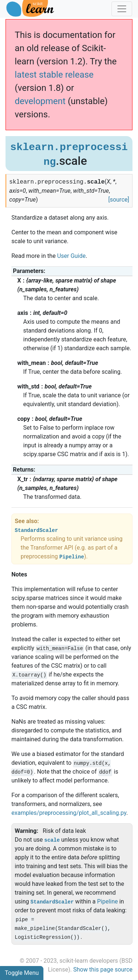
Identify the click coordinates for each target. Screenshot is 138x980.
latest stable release (54, 75)
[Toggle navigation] (122, 9)
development (40, 101)
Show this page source (103, 970)
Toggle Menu (22, 973)
